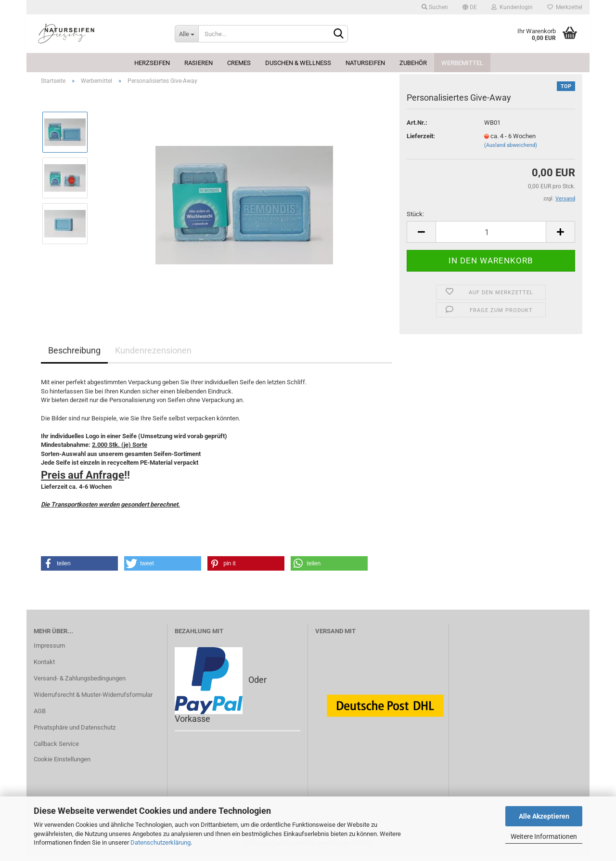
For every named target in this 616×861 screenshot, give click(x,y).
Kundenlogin (512, 7)
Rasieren (199, 63)
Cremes (239, 63)
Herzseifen (152, 63)
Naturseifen (365, 63)
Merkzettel (565, 7)
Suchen (435, 7)
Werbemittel (462, 63)
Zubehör (413, 63)
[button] (79, 569)
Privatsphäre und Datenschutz (75, 733)
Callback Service (56, 749)
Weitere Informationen (544, 836)
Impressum (49, 651)
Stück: (415, 219)
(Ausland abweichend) (511, 150)
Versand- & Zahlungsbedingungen (80, 684)
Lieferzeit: (421, 141)
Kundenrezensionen (153, 356)
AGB (40, 716)
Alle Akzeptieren (544, 816)
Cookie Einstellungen (62, 764)
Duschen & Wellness (298, 63)
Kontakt (44, 668)
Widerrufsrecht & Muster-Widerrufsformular (93, 700)
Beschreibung (74, 356)
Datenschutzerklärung (160, 842)
